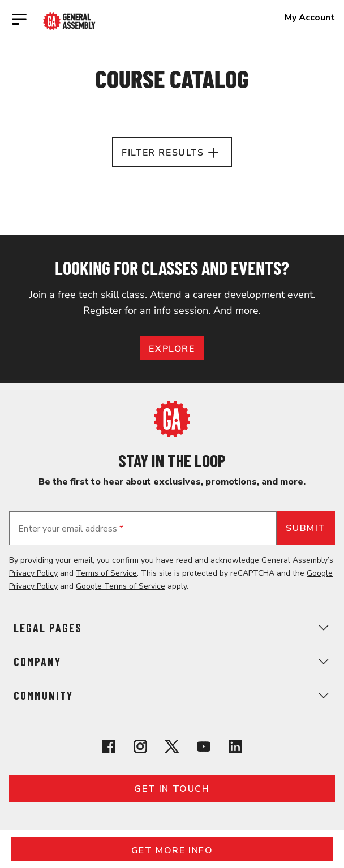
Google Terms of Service (121, 586)
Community (172, 696)
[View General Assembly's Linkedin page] (235, 748)
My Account (310, 18)
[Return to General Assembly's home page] (172, 434)
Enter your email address (71, 529)
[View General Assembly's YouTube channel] (204, 748)
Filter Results (172, 153)
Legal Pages (172, 628)
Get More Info (172, 850)
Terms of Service (106, 573)
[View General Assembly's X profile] (172, 748)
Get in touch (172, 789)
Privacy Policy (33, 573)
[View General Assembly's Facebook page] (109, 748)
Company (172, 662)
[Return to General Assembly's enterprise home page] (69, 21)
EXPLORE (172, 349)
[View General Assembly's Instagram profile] (140, 748)
